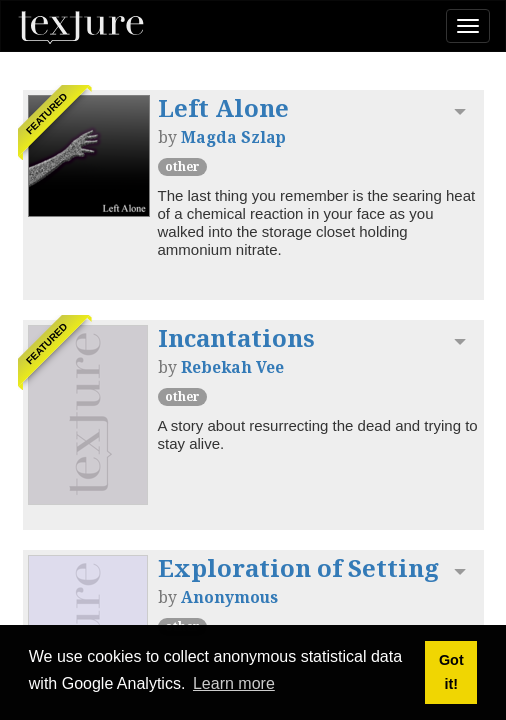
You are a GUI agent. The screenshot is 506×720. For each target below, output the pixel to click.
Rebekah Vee (232, 367)
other (182, 166)
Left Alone (223, 107)
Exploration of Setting (298, 567)
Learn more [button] (234, 683)
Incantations (236, 337)
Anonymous (229, 597)
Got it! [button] (451, 672)
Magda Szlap (233, 137)
